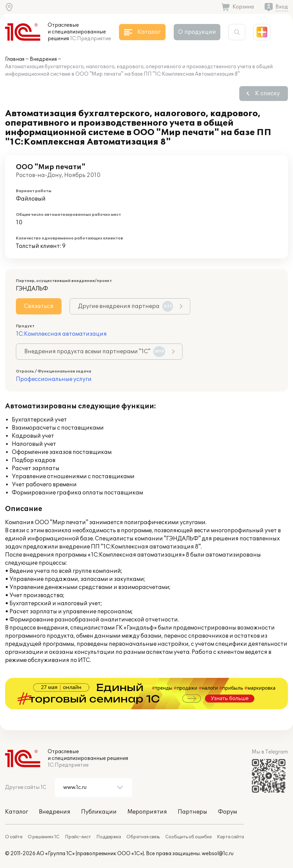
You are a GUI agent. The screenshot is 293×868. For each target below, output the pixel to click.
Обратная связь (143, 837)
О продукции (197, 32)
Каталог (17, 812)
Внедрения (43, 59)
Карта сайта (230, 837)
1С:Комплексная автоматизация (61, 334)
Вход (282, 7)
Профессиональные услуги (54, 379)
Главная (15, 59)
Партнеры (192, 812)
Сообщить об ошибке (188, 837)
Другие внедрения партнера (126, 306)
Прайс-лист (78, 837)
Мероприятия (147, 812)
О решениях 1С (44, 837)
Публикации (99, 812)
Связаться (39, 306)
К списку (267, 94)
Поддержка (109, 837)
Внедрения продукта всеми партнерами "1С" (95, 352)
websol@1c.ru (218, 854)
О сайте (14, 837)
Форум (227, 812)
